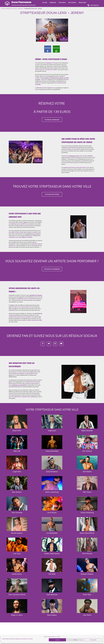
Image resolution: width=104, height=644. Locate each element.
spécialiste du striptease (36, 303)
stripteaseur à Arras (74, 160)
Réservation (82, 2)
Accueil (45, 2)
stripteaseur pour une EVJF (33, 240)
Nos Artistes (72, 2)
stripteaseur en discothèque (19, 395)
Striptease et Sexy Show (11, 9)
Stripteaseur (20, 9)
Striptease (53, 2)
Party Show (62, 2)
